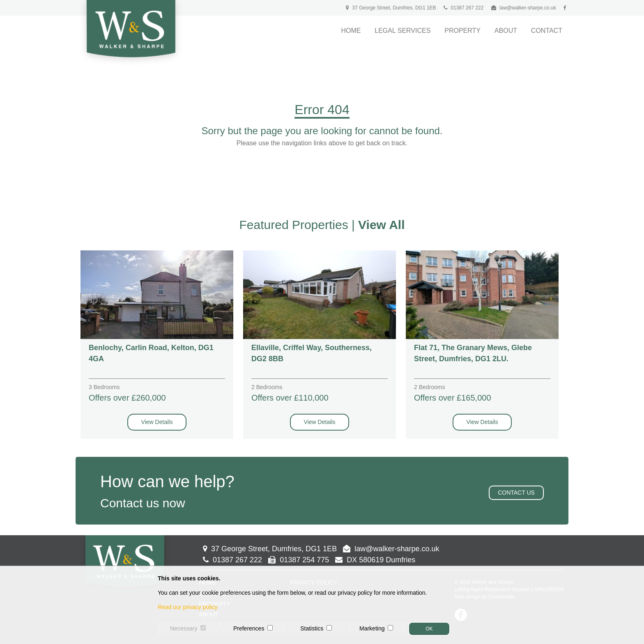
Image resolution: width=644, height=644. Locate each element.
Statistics (312, 628)
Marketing (372, 628)
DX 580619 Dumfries (375, 560)
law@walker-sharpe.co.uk (528, 8)
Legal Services (402, 31)
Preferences (249, 628)
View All (381, 225)
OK (429, 629)
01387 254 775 (299, 560)
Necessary (184, 628)
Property (462, 31)
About (506, 31)
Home (351, 31)
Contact (547, 31)
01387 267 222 (463, 8)
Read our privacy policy (188, 607)
